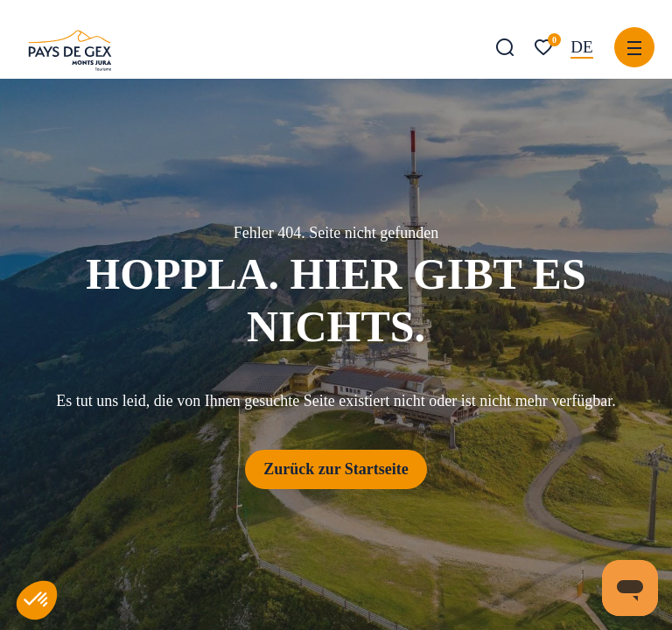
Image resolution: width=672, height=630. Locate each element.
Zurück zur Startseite (336, 469)
